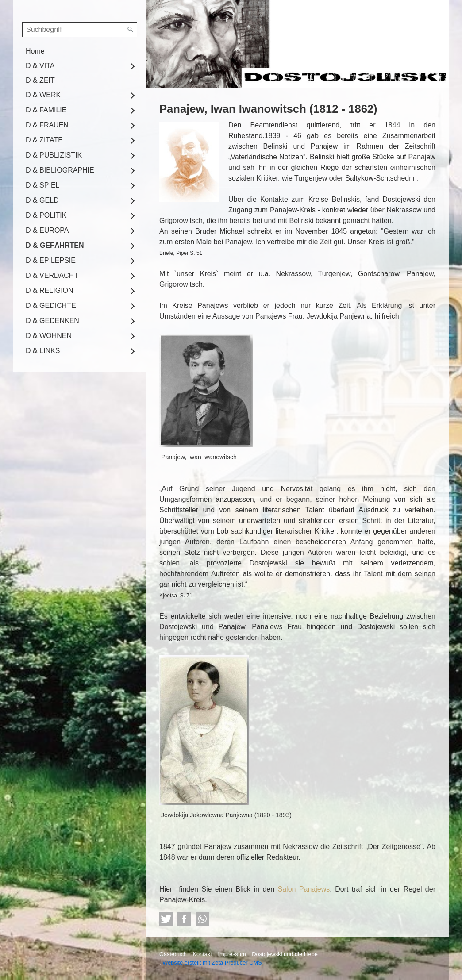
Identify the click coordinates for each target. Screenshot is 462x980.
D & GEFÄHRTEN (55, 245)
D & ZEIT (40, 80)
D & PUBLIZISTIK (54, 155)
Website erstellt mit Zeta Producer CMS (212, 963)
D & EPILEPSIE (51, 260)
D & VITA (40, 66)
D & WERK (43, 95)
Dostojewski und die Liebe (285, 954)
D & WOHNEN (49, 336)
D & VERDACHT (52, 275)
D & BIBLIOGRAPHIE (60, 170)
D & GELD (42, 200)
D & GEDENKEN (52, 321)
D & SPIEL (42, 185)
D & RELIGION (50, 290)
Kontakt (202, 954)
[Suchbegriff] (80, 30)
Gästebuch (173, 954)
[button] (166, 919)
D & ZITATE (44, 140)
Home (35, 51)
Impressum (232, 954)
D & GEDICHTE (51, 306)
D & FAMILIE (46, 110)
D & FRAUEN (47, 125)
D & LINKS (43, 351)
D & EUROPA (47, 230)
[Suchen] (131, 30)
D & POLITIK (46, 215)
